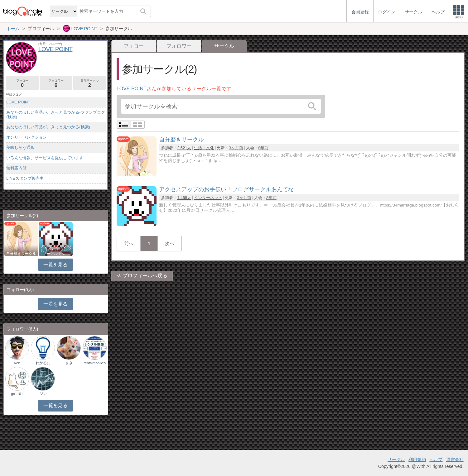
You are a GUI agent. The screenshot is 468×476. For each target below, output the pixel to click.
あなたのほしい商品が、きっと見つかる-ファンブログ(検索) (55, 114)
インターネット (208, 198)
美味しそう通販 (20, 148)
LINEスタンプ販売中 (25, 178)
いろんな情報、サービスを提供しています (45, 158)
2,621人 (184, 148)
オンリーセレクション (27, 137)
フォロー (134, 46)
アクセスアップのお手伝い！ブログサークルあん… (56, 250)
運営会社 (455, 459)
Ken (17, 363)
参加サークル (90, 83)
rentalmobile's (95, 363)
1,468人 (184, 198)
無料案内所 (16, 168)
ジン (43, 394)
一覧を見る (55, 265)
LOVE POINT (132, 89)
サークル (396, 459)
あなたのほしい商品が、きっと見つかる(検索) (48, 127)
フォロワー (179, 46)
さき (69, 363)
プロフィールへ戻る (145, 276)
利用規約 (417, 459)
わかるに (43, 363)
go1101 (17, 394)
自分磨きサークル (21, 254)
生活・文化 (204, 148)
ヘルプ (436, 459)
